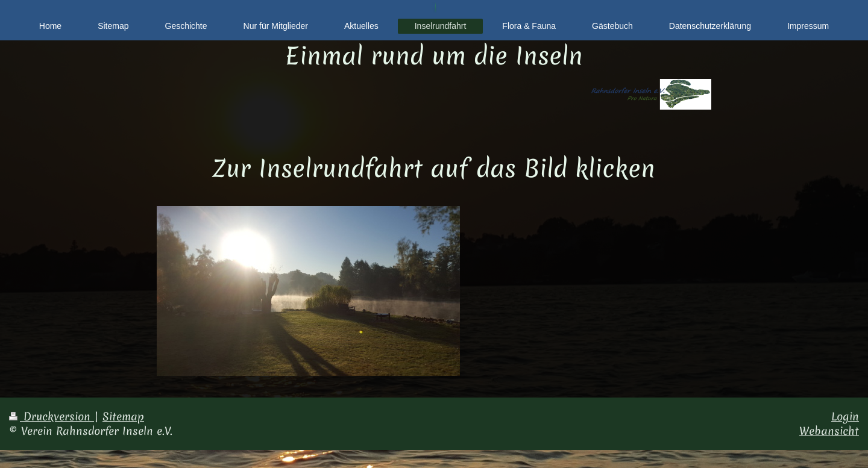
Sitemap (123, 417)
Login (845, 417)
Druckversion (52, 417)
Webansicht (829, 431)
